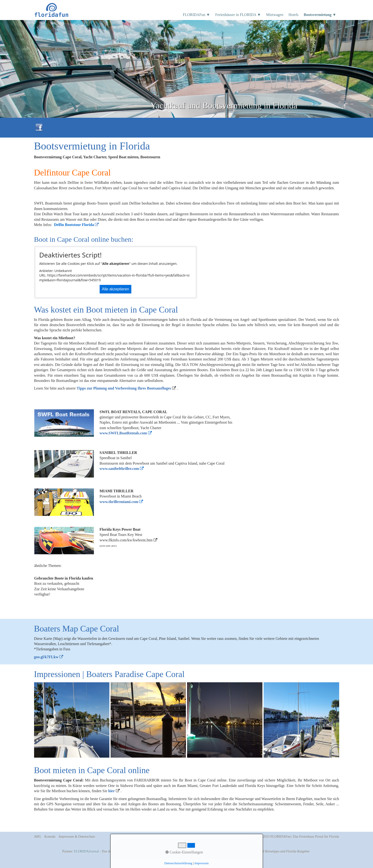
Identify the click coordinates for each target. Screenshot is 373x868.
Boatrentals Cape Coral (234, 851)
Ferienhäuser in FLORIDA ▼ (238, 15)
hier (112, 791)
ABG (38, 837)
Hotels (293, 15)
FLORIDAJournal (87, 851)
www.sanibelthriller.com (119, 469)
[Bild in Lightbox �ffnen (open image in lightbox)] (72, 720)
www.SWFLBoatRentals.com (123, 433)
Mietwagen (275, 15)
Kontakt (50, 837)
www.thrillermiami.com (119, 502)
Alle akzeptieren (116, 289)
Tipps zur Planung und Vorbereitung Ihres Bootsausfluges (124, 388)
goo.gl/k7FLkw (46, 657)
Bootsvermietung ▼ (320, 15)
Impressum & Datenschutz (77, 837)
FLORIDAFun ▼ (196, 15)
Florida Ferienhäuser (202, 851)
